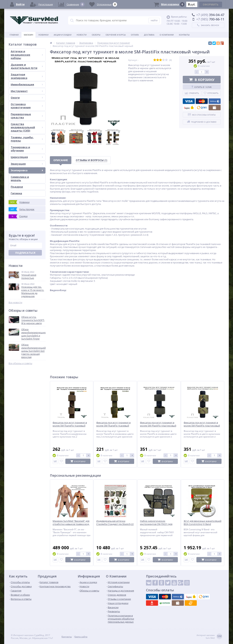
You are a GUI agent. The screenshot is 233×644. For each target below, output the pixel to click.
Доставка (149, 35)
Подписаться (25, 253)
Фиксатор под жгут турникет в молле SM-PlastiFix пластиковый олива (158, 426)
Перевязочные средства (27, 116)
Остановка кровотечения (27, 106)
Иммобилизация (27, 84)
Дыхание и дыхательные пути (27, 66)
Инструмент (27, 91)
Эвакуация (27, 164)
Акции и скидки (63, 35)
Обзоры (96, 35)
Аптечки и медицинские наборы (27, 55)
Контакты (184, 35)
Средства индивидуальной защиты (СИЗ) (27, 127)
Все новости (15, 302)
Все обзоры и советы (20, 363)
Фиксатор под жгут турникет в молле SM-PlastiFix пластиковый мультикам (202, 426)
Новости (82, 35)
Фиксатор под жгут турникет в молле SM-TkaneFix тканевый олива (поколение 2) (113, 426)
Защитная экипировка (27, 76)
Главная (14, 35)
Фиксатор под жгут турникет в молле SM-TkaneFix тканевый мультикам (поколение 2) (70, 426)
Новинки (43, 35)
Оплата (135, 35)
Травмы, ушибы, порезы (27, 139)
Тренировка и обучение (27, 149)
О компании (167, 35)
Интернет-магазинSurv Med (209, 637)
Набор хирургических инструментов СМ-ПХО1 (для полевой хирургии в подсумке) (158, 524)
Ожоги (27, 98)
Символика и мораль (20, 179)
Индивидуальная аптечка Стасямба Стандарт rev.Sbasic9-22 (115, 523)
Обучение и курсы (116, 35)
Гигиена (16, 193)
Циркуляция (27, 157)
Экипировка (27, 170)
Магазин (28, 35)
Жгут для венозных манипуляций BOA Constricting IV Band (203, 523)
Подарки (17, 187)
